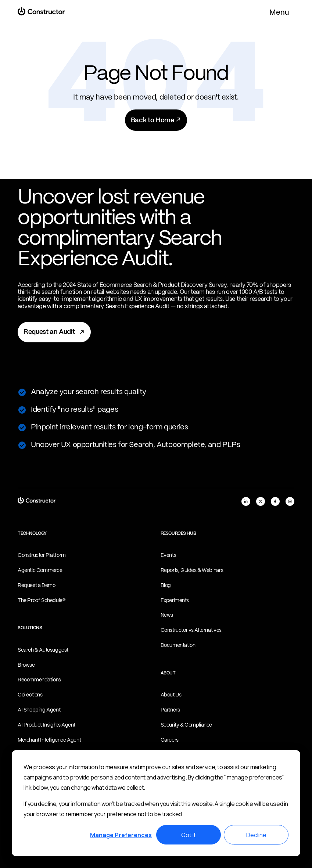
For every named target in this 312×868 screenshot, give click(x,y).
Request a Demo (36, 586)
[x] (261, 501)
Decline (256, 835)
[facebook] (275, 501)
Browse (26, 665)
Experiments (175, 601)
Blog (166, 586)
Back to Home (156, 120)
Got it (189, 835)
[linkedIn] (246, 501)
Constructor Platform (42, 555)
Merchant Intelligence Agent (49, 740)
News (167, 615)
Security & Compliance (187, 725)
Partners (170, 710)
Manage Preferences (121, 835)
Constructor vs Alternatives (191, 630)
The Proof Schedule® (42, 601)
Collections (30, 695)
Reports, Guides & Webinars (192, 570)
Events (168, 555)
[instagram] (290, 501)
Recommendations (39, 680)
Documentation (178, 645)
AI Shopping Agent (39, 710)
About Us (171, 695)
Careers (170, 740)
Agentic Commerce (40, 570)
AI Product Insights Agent (46, 725)
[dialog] (156, 803)
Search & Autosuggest (43, 650)
